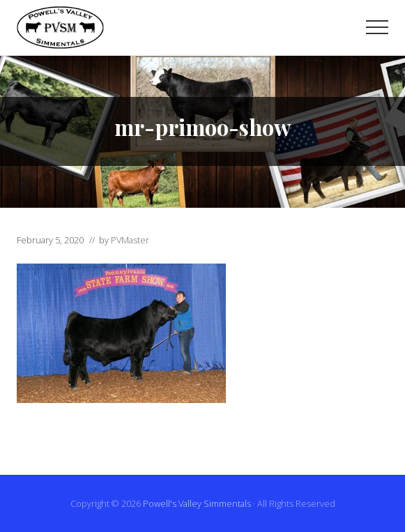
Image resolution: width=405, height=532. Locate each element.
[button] (377, 27)
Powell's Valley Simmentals (197, 503)
